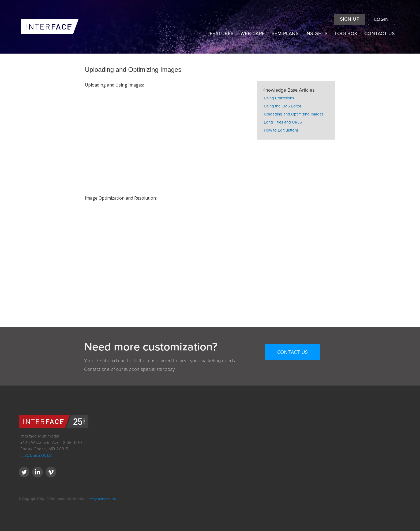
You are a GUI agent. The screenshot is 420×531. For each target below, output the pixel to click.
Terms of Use (107, 499)
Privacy (91, 499)
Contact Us (292, 352)
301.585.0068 (38, 455)
